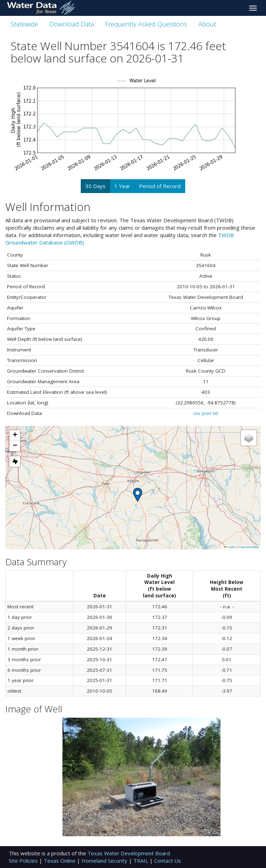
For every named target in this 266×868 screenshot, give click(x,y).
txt (215, 413)
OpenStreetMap (250, 547)
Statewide (24, 24)
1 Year (122, 186)
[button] (138, 495)
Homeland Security (105, 861)
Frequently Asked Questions (146, 24)
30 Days (95, 186)
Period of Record (160, 186)
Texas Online (60, 861)
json (207, 413)
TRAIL (141, 861)
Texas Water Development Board (129, 853)
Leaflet (230, 547)
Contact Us (168, 861)
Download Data (72, 24)
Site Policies (24, 861)
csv (197, 413)
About (207, 24)
